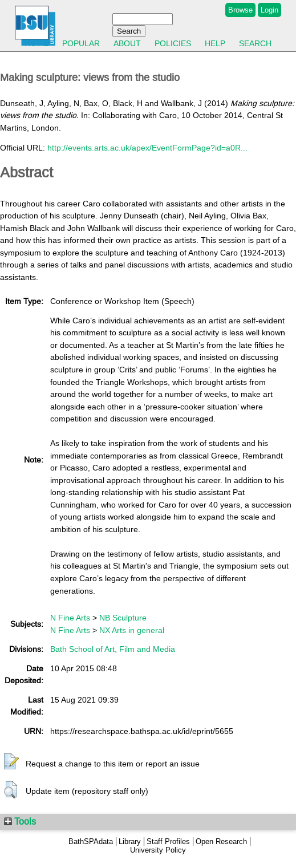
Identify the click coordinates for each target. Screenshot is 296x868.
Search (255, 43)
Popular (81, 43)
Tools (20, 821)
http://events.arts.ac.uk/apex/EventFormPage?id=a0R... (147, 148)
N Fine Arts (70, 618)
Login (269, 10)
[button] (11, 762)
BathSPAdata (91, 841)
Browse (240, 10)
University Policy (158, 850)
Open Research (221, 841)
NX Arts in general (132, 630)
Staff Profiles (168, 841)
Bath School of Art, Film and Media (113, 649)
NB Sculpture (123, 618)
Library (130, 841)
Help (215, 43)
